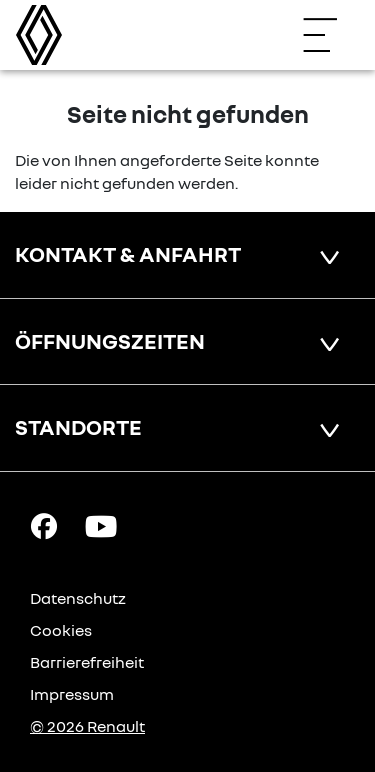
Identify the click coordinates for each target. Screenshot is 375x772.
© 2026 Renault (87, 726)
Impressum (72, 694)
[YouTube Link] (101, 525)
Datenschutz (78, 598)
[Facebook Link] (44, 525)
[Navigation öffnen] (330, 35)
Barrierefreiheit (87, 662)
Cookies (61, 630)
